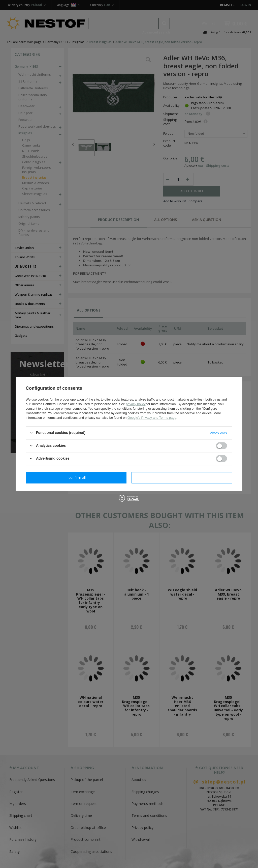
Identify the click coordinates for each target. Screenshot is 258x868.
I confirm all (182, 477)
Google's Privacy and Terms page (152, 418)
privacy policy (136, 404)
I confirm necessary (76, 477)
